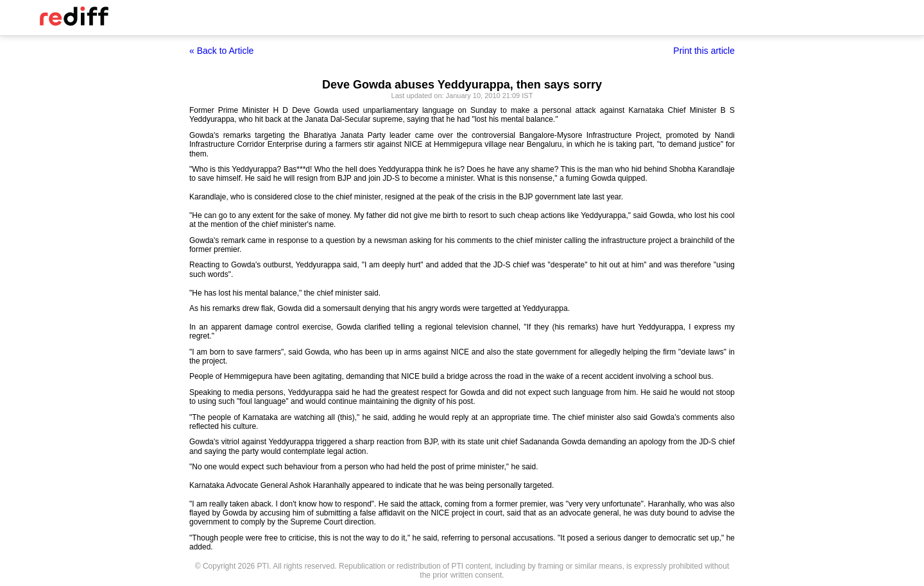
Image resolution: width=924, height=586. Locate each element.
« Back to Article (221, 51)
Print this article (704, 51)
